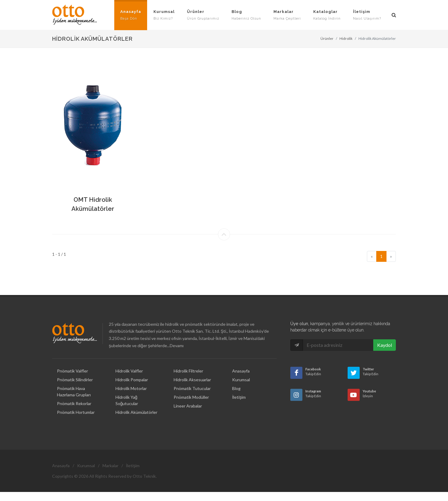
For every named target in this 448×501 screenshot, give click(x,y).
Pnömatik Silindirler (75, 380)
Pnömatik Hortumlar (76, 412)
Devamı (177, 346)
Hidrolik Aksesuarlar (192, 380)
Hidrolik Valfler (129, 371)
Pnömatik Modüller (191, 397)
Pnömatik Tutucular (192, 388)
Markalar (110, 466)
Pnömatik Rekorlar (74, 403)
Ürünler (327, 38)
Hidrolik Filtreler (188, 371)
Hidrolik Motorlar (131, 388)
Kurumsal (241, 380)
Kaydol (385, 345)
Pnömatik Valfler (73, 371)
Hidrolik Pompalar (132, 380)
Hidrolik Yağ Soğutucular (127, 400)
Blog (236, 388)
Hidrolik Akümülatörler (136, 412)
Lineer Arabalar (188, 406)
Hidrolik (346, 38)
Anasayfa (241, 371)
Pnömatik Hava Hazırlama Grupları (74, 392)
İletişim (239, 397)
